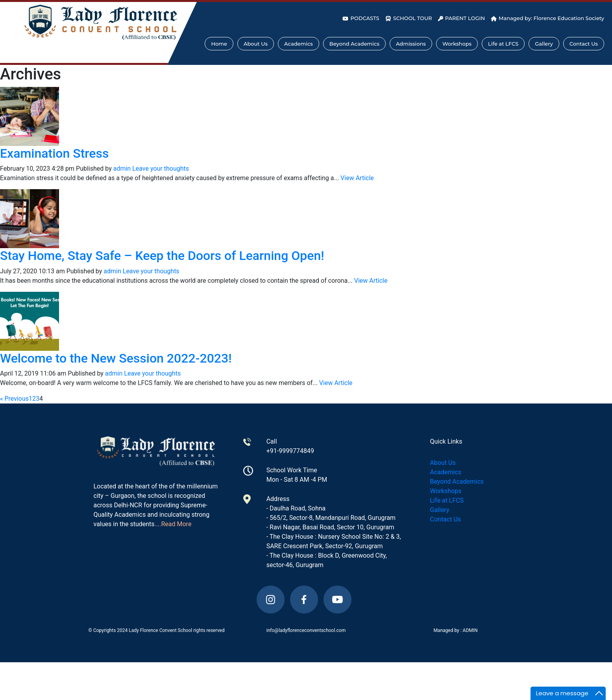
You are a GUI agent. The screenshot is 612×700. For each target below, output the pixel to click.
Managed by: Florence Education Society (547, 18)
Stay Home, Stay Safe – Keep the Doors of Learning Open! (162, 256)
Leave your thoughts (161, 169)
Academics (299, 44)
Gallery (544, 44)
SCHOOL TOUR (409, 18)
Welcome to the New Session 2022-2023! (116, 358)
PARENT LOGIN (461, 18)
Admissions (411, 44)
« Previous (14, 399)
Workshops (457, 44)
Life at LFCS (503, 44)
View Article (357, 178)
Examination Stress (54, 153)
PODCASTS (361, 18)
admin (122, 169)
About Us (256, 44)
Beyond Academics (354, 44)
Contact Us (584, 44)
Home (219, 44)
